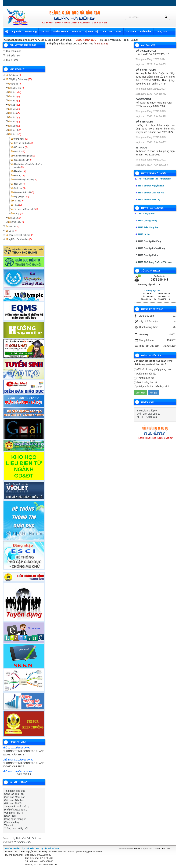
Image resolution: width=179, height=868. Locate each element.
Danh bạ (77, 31)
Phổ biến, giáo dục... (15, 810)
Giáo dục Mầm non (15, 797)
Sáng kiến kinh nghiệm (21, 235)
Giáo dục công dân (25, 156)
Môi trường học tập (146, 382)
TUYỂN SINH (61, 32)
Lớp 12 (16, 218)
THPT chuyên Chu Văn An (151, 193)
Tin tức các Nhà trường (17, 806)
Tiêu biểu (9, 825)
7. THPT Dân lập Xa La (147, 255)
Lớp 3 (16, 101)
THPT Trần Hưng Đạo (148, 227)
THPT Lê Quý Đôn (146, 214)
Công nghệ (21, 139)
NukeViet (136, 848)
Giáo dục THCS (13, 803)
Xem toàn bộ (24, 774)
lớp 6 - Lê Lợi (130, 40)
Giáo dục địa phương (26, 180)
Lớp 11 (16, 134)
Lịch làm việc (92, 31)
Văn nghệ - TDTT (14, 813)
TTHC (119, 31)
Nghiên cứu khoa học (20, 239)
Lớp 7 (16, 117)
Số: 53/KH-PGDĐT (146, 70)
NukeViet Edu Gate (27, 838)
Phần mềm (146, 31)
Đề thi (13, 231)
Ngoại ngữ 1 (22, 197)
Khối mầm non (13, 51)
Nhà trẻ (16, 84)
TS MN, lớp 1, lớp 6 (146, 411)
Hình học (20, 171)
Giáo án (14, 227)
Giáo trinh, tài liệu (145, 374)
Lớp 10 (16, 130)
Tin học (19, 201)
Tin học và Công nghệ (26, 209)
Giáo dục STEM (23, 160)
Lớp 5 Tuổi (18, 88)
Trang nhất (13, 31)
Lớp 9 (16, 126)
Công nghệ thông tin (15, 819)
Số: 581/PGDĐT (145, 122)
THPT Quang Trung (147, 221)
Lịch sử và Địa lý (24, 143)
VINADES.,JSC (23, 842)
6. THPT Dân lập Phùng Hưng (150, 248)
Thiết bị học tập (144, 378)
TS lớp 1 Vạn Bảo (110, 40)
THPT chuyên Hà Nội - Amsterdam (154, 179)
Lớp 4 (16, 105)
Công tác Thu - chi (14, 794)
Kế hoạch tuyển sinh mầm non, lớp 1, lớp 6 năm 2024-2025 (37, 40)
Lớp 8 (16, 122)
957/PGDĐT (142, 148)
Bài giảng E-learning (20, 79)
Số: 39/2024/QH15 (146, 51)
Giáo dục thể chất (24, 192)
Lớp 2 (16, 97)
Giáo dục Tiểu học (14, 800)
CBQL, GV (18, 222)
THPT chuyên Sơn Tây (149, 200)
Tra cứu (131, 32)
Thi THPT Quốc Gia (146, 417)
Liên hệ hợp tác (152, 291)
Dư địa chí (15, 75)
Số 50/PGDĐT (144, 99)
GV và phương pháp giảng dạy (152, 369)
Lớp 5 (16, 109)
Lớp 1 (16, 92)
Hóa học (20, 175)
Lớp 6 (16, 113)
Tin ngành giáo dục (15, 791)
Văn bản (107, 31)
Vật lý (18, 213)
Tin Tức (45, 31)
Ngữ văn (20, 184)
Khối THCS (12, 60)
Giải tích (20, 151)
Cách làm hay (12, 822)
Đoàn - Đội (10, 816)
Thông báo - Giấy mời (16, 828)
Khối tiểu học (13, 56)
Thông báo (161, 31)
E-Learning (31, 31)
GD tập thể (21, 147)
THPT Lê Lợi (144, 234)
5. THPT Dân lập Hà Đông (148, 241)
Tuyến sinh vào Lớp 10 (148, 414)
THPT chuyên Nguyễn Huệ (151, 186)
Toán (18, 205)
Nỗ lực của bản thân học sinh (152, 387)
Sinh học (20, 188)
